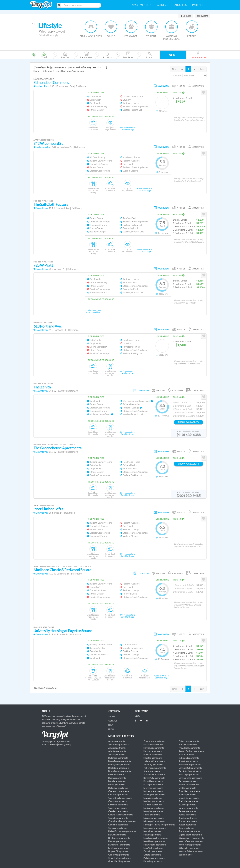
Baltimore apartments (118, 758)
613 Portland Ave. (48, 326)
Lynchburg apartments (153, 801)
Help (111, 725)
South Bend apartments (189, 791)
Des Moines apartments (119, 838)
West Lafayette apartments (191, 841)
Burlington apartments (118, 788)
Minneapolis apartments (154, 821)
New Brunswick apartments (156, 838)
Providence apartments (189, 748)
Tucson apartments (187, 825)
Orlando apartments (153, 851)
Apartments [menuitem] (141, 5)
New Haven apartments (154, 841)
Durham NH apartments (119, 845)
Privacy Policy (65, 745)
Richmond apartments (189, 758)
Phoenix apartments (152, 861)
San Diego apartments (189, 775)
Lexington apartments (153, 791)
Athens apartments (117, 748)
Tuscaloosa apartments (189, 831)
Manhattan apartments (154, 808)
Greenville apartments (153, 745)
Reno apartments (186, 755)
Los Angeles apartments (154, 795)
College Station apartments (121, 815)
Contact (113, 721)
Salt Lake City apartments (190, 768)
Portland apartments (188, 745)
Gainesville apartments (118, 855)
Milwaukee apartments (154, 818)
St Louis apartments (188, 805)
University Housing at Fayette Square (63, 631)
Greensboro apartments (154, 741)
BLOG (138, 716)
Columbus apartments (118, 825)
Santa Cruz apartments (189, 785)
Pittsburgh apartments (189, 741)
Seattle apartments (187, 788)
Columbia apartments (118, 818)
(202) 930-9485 (189, 496)
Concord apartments (118, 828)
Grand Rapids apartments (120, 861)
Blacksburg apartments (119, 768)
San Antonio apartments (190, 771)
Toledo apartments (187, 815)
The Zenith (42, 387)
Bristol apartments (117, 785)
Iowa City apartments (153, 765)
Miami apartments (152, 815)
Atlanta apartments (117, 751)
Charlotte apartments (118, 795)
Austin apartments (117, 755)
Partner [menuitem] (198, 5)
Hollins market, (43, 147)
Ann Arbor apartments (118, 745)
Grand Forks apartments (119, 858)
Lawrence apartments (153, 788)
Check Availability (188, 422)
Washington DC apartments (191, 838)
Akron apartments (116, 741)
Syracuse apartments (188, 808)
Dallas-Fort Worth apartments (122, 831)
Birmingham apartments (119, 765)
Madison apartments (153, 805)
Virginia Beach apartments (190, 835)
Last (202, 69)
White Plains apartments (190, 845)
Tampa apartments (187, 811)
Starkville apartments (188, 801)
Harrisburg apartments (154, 748)
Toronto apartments (188, 821)
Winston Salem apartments (191, 851)
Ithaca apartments (152, 771)
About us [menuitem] (181, 5)
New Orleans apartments (155, 845)
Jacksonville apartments (154, 775)
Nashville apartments (153, 831)
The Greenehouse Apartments (57, 448)
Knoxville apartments (153, 781)
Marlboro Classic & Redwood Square (62, 570)
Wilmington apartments (189, 848)
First (174, 69)
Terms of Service (49, 745)
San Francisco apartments (190, 778)
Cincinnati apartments (118, 805)
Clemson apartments (118, 808)
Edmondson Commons (51, 83)
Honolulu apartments (153, 755)
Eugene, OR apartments (119, 851)
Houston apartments (153, 758)
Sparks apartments (187, 795)
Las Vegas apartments (153, 785)
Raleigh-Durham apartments (191, 751)
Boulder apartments (117, 781)
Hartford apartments (153, 751)
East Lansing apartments (119, 848)
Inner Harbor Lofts (48, 509)
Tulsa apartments (186, 828)
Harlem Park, (42, 86)
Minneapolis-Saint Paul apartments (159, 825)
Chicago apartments (117, 801)
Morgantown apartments (155, 828)
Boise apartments (116, 775)
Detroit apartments (117, 841)
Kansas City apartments (154, 778)
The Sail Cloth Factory (51, 204)
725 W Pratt (43, 265)
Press (111, 729)
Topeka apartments (188, 818)
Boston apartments (117, 778)
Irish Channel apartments (155, 768)
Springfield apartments (189, 798)
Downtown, (42, 208)
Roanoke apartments (188, 761)
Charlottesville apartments (120, 798)
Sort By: (177, 76)
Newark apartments (152, 835)
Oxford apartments (152, 855)
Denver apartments (117, 835)
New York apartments (153, 848)
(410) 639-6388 (189, 435)
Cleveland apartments (118, 811)
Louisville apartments (153, 798)
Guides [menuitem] (162, 5)
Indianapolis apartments (154, 761)
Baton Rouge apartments (119, 761)
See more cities (185, 855)
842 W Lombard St (48, 143)
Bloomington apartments (119, 771)
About (112, 717)
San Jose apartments (188, 781)
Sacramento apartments (190, 765)
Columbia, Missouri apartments (122, 821)
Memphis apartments (153, 811)
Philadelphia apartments (154, 858)
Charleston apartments (119, 791)
